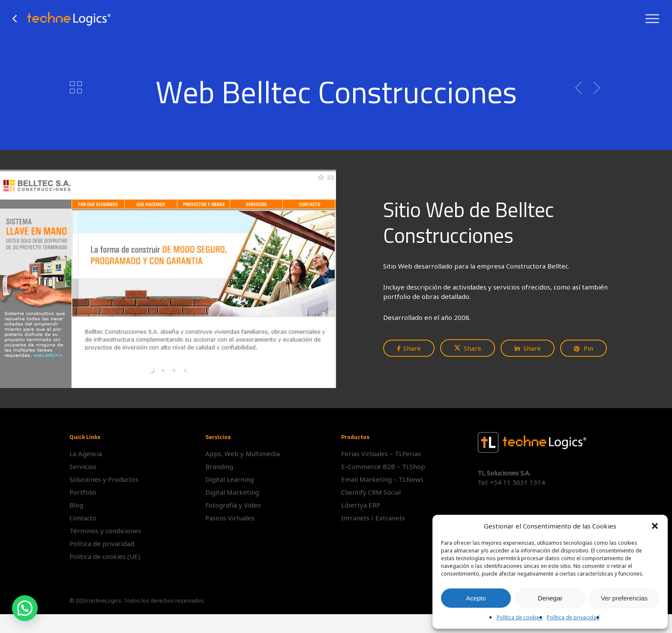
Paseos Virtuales (230, 518)
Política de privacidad (573, 617)
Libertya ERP (361, 505)
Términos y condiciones (105, 531)
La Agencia (86, 454)
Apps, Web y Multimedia (243, 454)
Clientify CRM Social (371, 492)
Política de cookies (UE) (105, 556)
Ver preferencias (624, 598)
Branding (219, 466)
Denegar (550, 598)
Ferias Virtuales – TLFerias (381, 454)
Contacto (83, 518)
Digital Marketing (232, 492)
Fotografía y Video (233, 505)
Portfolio (83, 492)
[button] (655, 526)
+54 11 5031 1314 (517, 482)
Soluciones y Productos (104, 479)
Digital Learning (229, 479)
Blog (76, 505)
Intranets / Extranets (373, 518)
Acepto (476, 598)
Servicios (83, 466)
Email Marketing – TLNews (382, 479)
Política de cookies (520, 617)
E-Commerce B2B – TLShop (383, 466)
